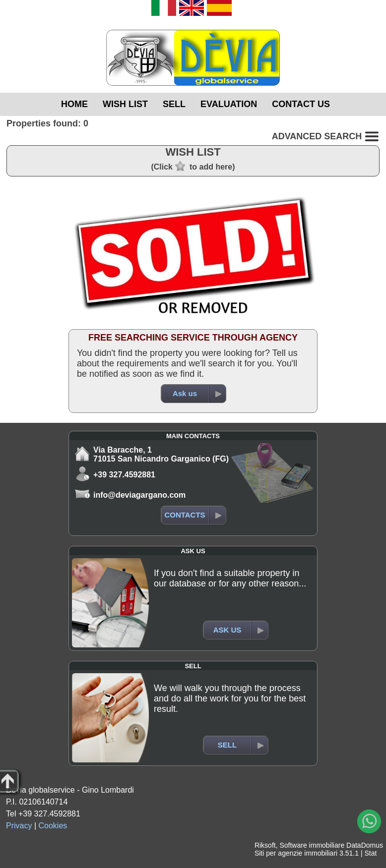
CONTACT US (301, 104)
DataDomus (365, 845)
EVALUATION (229, 104)
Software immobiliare (312, 845)
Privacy (19, 826)
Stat (370, 853)
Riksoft (265, 845)
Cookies (53, 826)
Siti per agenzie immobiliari (296, 853)
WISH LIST (125, 104)
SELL (174, 104)
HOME (74, 104)
